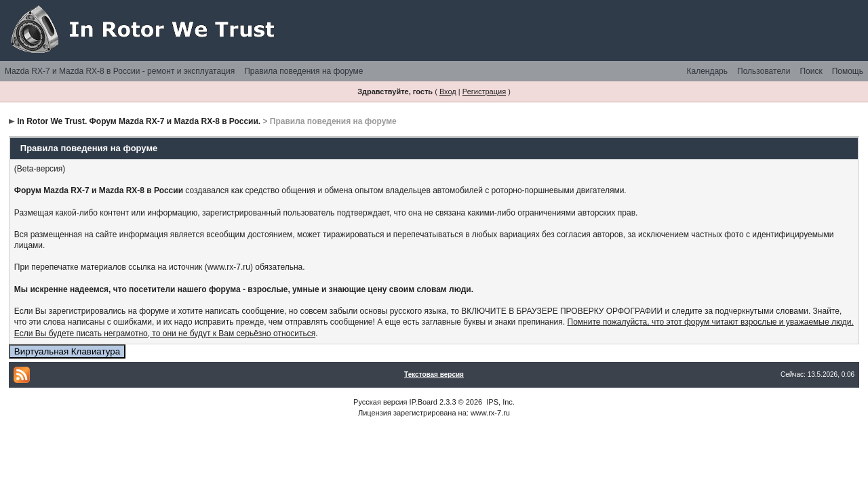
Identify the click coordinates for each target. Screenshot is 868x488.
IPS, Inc (499, 402)
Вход (448, 91)
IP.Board (423, 402)
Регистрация (484, 91)
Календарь (707, 71)
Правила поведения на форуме (303, 71)
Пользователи (764, 71)
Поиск (811, 71)
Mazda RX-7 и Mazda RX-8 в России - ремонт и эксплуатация (120, 71)
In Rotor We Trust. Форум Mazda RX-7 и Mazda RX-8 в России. (139, 121)
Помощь (848, 71)
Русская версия (380, 402)
